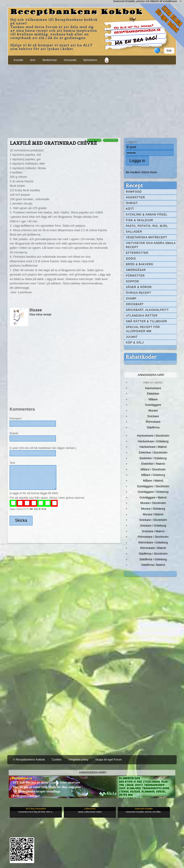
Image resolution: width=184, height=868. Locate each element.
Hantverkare (153, 388)
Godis (131, 259)
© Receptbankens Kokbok (29, 760)
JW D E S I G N (38, 509)
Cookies (57, 760)
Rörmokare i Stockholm (153, 537)
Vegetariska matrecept (147, 237)
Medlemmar (50, 60)
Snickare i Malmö (153, 531)
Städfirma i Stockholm (153, 554)
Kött (130, 209)
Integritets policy (78, 760)
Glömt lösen (149, 172)
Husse (36, 310)
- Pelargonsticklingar (24, 796)
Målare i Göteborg (153, 475)
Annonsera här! (151, 375)
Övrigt (132, 203)
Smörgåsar (136, 270)
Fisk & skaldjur (139, 220)
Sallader (134, 232)
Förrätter (135, 276)
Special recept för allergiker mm (143, 329)
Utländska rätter (142, 316)
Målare (153, 399)
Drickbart (135, 304)
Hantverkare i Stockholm (153, 436)
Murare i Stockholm (153, 503)
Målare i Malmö (153, 481)
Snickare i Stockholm (153, 520)
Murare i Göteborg (153, 509)
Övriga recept (139, 293)
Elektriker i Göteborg (153, 458)
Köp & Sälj (135, 343)
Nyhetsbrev (90, 60)
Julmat (132, 337)
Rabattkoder (141, 357)
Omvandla (70, 60)
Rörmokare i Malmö (153, 548)
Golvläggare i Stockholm (153, 486)
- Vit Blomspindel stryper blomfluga (35, 791)
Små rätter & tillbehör (146, 321)
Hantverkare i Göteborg (153, 441)
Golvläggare (153, 405)
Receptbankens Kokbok (77, 12)
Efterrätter (137, 253)
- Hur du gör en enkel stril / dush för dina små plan (45, 787)
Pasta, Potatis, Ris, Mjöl (147, 226)
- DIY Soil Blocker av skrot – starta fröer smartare (44, 783)
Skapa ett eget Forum (108, 760)
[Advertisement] (92, 101)
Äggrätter (135, 197)
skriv (33, 60)
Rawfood (134, 192)
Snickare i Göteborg (153, 526)
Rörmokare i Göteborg (153, 542)
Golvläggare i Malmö (153, 497)
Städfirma (153, 427)
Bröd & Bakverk (140, 264)
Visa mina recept (40, 314)
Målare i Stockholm (153, 469)
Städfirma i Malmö (153, 565)
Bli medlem (133, 172)
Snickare (153, 416)
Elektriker (153, 394)
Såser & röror (139, 287)
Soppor (132, 281)
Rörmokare (153, 422)
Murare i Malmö (153, 514)
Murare (153, 410)
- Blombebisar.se (20, 778)
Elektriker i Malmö (153, 464)
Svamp (131, 299)
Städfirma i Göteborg (153, 559)
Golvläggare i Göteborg (153, 492)
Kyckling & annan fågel (147, 215)
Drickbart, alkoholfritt (147, 310)
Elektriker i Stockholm (153, 452)
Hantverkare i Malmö (153, 447)
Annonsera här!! (93, 772)
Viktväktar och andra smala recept (151, 245)
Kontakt (18, 60)
